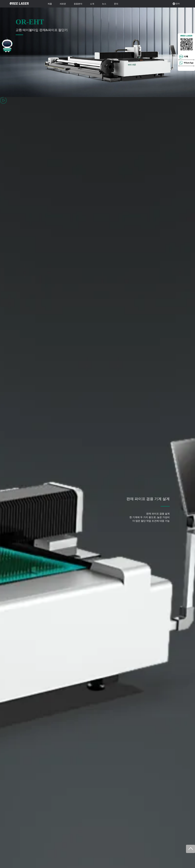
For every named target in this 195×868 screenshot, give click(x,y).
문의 (116, 4)
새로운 (63, 4)
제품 (50, 4)
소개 (92, 4)
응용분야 (78, 4)
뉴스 (104, 4)
